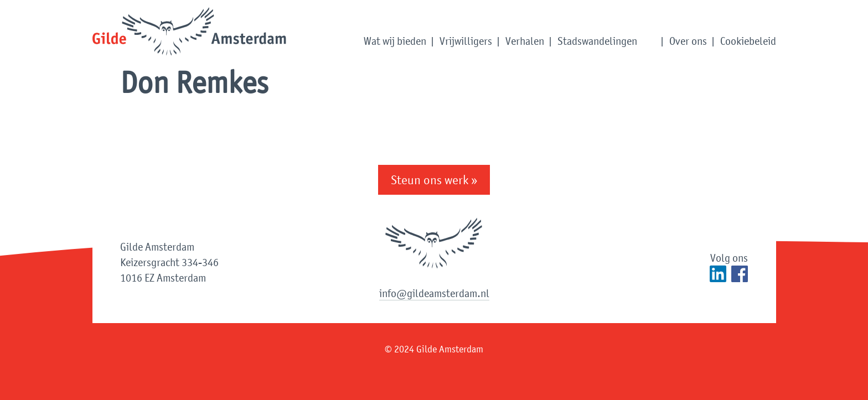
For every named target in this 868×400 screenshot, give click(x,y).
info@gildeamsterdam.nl (434, 293)
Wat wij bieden (395, 41)
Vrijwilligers (466, 41)
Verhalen (525, 41)
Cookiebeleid (748, 41)
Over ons (688, 41)
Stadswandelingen (597, 41)
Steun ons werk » (434, 180)
